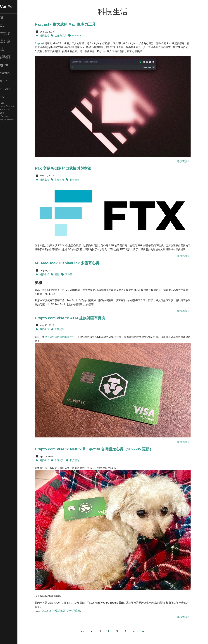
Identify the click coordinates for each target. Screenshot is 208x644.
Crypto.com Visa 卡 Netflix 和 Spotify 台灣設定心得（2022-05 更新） (99, 449)
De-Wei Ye (13, 7)
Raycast (45, 43)
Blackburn (15, 110)
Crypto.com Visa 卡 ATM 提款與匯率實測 (75, 318)
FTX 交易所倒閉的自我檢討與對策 (69, 168)
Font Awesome (14, 116)
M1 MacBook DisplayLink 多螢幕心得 (73, 263)
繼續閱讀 (189, 161)
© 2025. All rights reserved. (14, 120)
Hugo (13, 103)
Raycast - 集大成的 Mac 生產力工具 (71, 24)
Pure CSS (10, 113)
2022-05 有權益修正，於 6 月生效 (66, 611)
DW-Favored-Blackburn (15, 106)
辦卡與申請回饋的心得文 (64, 337)
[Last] (148, 631)
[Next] (139, 631)
